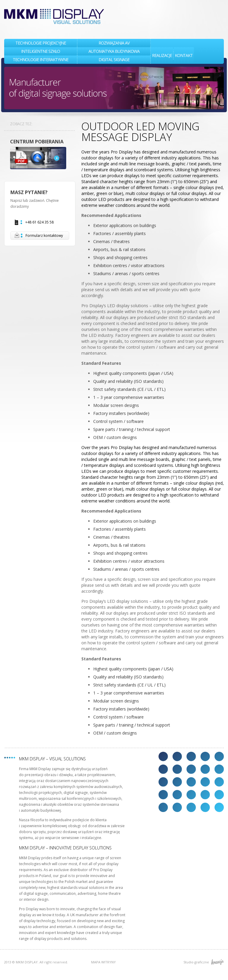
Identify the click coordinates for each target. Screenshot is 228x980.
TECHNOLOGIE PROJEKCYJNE (41, 43)
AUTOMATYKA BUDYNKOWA (114, 51)
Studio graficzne (204, 962)
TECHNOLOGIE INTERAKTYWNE (41, 60)
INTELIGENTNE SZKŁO (41, 51)
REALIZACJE (162, 55)
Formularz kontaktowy (39, 236)
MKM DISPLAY (54, 16)
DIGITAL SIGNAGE (114, 60)
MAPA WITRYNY (103, 962)
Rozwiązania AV (114, 43)
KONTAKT (184, 55)
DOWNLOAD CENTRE (40, 158)
